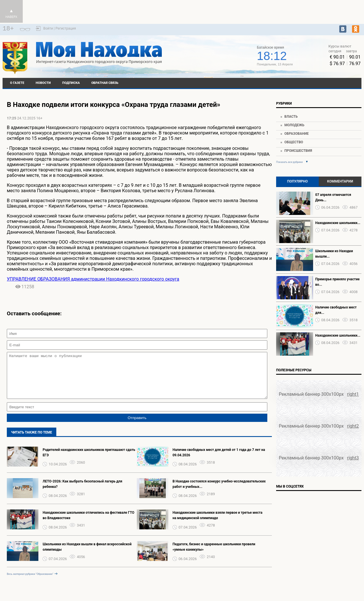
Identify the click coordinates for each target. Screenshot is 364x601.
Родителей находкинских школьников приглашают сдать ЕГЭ (89, 461)
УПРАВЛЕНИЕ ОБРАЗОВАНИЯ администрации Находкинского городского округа (93, 279)
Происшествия (298, 151)
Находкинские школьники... (338, 223)
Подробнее (209, 58)
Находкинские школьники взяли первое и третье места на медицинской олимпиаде (218, 524)
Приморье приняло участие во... (338, 282)
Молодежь (294, 125)
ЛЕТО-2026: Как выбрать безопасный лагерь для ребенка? (82, 493)
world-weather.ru (209, 53)
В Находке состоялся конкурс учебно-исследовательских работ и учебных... (219, 493)
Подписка (71, 83)
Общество (294, 142)
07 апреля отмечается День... (333, 197)
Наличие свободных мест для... (336, 310)
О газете (17, 83)
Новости (43, 83)
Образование (297, 134)
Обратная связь (105, 83)
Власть (291, 117)
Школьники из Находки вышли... (334, 254)
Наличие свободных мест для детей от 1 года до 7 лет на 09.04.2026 (219, 461)
